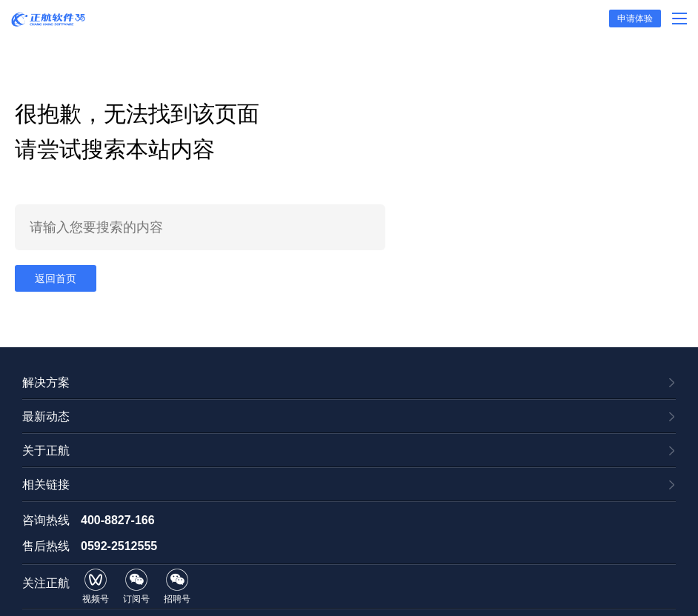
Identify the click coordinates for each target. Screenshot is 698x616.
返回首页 (56, 278)
